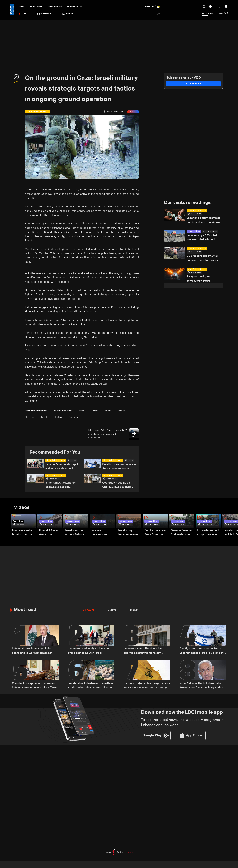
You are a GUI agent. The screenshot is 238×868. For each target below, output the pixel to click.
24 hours (88, 610)
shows (68, 14)
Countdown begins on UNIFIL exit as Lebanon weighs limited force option (117, 485)
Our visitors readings (188, 203)
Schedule (44, 14)
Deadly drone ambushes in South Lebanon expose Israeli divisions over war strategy (119, 467)
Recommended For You (56, 452)
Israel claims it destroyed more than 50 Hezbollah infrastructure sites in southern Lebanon (90, 686)
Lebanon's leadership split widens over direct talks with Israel (62, 467)
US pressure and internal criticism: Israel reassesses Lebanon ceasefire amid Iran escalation (204, 259)
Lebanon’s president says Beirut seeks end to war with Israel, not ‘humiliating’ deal (32, 651)
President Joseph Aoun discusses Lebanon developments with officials (35, 686)
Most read (25, 610)
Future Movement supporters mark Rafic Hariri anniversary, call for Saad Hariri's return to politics (208, 533)
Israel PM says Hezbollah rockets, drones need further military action (201, 686)
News (22, 7)
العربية (157, 14)
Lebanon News (194, 231)
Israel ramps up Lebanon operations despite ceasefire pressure (61, 485)
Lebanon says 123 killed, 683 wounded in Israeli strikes (202, 238)
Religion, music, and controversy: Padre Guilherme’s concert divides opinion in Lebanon (204, 279)
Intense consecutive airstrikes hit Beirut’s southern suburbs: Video (102, 533)
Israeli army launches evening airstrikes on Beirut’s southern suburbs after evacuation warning (129, 533)
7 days (112, 610)
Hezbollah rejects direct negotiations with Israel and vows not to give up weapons (147, 686)
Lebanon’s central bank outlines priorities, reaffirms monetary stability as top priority (143, 651)
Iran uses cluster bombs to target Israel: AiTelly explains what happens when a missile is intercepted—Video (23, 533)
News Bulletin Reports (56, 460)
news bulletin (55, 7)
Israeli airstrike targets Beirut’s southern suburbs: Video (76, 533)
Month (134, 610)
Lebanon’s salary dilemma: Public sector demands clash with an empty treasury (205, 221)
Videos (22, 508)
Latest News (36, 7)
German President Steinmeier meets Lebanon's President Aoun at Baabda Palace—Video (182, 533)
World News (18, 521)
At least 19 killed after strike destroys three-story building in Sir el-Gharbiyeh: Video (49, 533)
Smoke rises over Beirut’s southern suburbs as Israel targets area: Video (155, 533)
